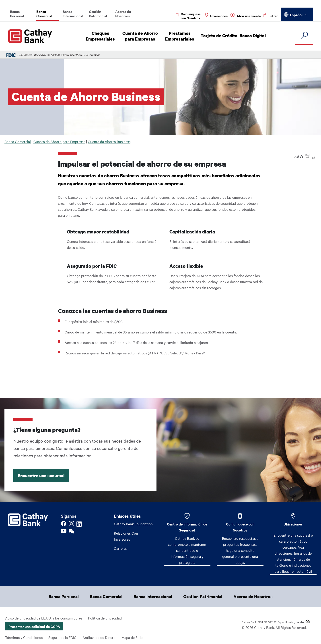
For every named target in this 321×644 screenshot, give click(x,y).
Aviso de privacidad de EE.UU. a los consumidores (44, 618)
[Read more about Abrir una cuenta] (246, 16)
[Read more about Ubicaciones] (216, 16)
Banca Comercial (44, 14)
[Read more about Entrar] (271, 16)
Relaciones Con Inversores (126, 536)
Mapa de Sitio (132, 637)
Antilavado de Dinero (99, 637)
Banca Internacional (73, 14)
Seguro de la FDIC (62, 637)
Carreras (121, 548)
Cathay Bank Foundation (133, 524)
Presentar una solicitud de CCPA (34, 626)
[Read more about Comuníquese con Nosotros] (189, 16)
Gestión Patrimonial (98, 14)
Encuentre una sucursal (41, 475)
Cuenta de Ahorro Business (109, 141)
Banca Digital (252, 36)
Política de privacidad (105, 618)
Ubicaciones (293, 524)
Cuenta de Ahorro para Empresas (141, 36)
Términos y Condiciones (24, 637)
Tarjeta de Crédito (219, 36)
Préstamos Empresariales (181, 36)
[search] (304, 36)
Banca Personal (17, 14)
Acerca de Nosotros (123, 14)
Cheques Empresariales (101, 36)
